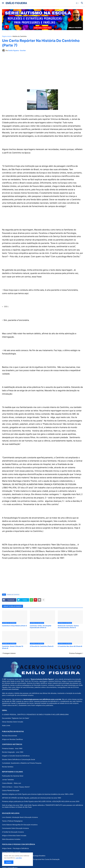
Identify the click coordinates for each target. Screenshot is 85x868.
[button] (3, 3)
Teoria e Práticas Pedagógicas (12, 821)
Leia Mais (19, 858)
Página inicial (6, 36)
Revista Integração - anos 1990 (13, 752)
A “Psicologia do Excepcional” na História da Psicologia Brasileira (24, 856)
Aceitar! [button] (9, 862)
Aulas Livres (6, 725)
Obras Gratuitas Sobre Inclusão (13, 722)
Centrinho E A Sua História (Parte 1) (15, 626)
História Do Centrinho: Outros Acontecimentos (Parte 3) (68, 627)
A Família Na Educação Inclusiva (13, 832)
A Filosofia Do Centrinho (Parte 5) (42, 646)
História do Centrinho (20, 36)
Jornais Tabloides (8, 780)
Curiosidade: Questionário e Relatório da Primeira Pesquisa (22, 763)
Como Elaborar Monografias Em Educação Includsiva (20, 825)
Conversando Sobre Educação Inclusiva (15, 828)
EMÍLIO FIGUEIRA (16, 3)
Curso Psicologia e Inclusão (11, 852)
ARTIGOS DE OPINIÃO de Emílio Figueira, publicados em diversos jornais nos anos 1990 (32, 798)
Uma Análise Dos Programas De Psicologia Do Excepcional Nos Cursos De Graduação (31, 859)
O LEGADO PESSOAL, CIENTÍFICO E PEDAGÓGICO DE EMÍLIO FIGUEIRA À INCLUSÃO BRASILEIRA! (35, 714)
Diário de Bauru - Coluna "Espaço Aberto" (16, 787)
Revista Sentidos (8, 767)
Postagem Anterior (9, 653)
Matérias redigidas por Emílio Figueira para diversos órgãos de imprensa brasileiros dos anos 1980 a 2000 (38, 794)
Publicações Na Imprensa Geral (13, 776)
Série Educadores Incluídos (11, 839)
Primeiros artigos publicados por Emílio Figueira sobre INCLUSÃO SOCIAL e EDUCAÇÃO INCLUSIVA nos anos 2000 (41, 801)
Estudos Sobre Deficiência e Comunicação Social (18, 759)
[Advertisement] (42, 69)
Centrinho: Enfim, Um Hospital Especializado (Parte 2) (40, 627)
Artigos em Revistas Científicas (12, 739)
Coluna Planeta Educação (11, 790)
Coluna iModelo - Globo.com (12, 783)
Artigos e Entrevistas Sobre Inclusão (14, 836)
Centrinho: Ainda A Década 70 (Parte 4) (13, 647)
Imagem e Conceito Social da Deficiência (16, 756)
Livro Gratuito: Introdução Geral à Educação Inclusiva (20, 817)
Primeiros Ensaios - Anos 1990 (12, 748)
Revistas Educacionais (10, 736)
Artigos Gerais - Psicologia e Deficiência (15, 848)
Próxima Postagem (75, 653)
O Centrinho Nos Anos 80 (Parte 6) (70, 646)
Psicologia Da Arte (8, 863)
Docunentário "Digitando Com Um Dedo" (16, 718)
